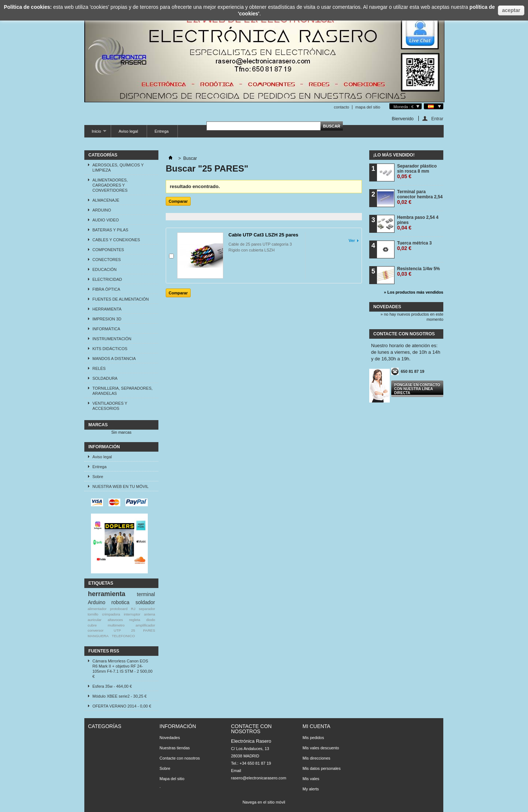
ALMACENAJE (106, 200)
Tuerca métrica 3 (415, 246)
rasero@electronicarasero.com (259, 778)
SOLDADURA (105, 378)
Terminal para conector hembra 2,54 (420, 197)
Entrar (437, 119)
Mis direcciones (316, 758)
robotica (120, 602)
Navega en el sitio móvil (264, 802)
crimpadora (111, 614)
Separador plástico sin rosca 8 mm (417, 171)
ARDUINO (102, 210)
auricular (95, 620)
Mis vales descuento (321, 748)
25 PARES (143, 630)
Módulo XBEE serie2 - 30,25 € (120, 696)
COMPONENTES (108, 250)
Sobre (98, 477)
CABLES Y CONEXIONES (116, 240)
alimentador (97, 609)
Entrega (162, 131)
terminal (146, 594)
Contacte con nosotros (180, 758)
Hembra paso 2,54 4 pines (418, 223)
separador (147, 609)
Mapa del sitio (172, 779)
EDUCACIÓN (104, 269)
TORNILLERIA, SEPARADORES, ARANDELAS (122, 391)
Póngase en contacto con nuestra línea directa (417, 389)
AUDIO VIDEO (106, 220)
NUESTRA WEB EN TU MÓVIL (120, 486)
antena (150, 614)
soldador (145, 602)
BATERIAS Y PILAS (110, 230)
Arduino (96, 602)
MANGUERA (98, 636)
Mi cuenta (316, 726)
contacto (341, 107)
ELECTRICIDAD (107, 279)
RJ (133, 609)
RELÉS (99, 368)
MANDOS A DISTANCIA (114, 359)
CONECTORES (107, 260)
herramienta (107, 594)
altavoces (115, 620)
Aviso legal (128, 131)
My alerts (311, 789)
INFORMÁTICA (106, 329)
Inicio (95, 133)
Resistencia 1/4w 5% (419, 271)
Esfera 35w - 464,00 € (112, 686)
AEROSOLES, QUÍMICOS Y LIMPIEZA (118, 168)
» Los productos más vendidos (414, 292)
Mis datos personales (322, 768)
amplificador (145, 625)
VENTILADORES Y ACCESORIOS (110, 406)
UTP (117, 630)
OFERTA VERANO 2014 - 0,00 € (122, 706)
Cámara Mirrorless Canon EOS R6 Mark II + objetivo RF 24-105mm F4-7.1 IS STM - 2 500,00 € (122, 669)
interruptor (132, 614)
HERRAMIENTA (107, 309)
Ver (352, 240)
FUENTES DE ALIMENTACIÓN (121, 299)
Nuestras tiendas (175, 748)
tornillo (93, 614)
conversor (96, 630)
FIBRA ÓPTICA (106, 289)
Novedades (387, 307)
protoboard (119, 609)
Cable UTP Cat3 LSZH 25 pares (263, 235)
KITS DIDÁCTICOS (110, 349)
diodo (151, 620)
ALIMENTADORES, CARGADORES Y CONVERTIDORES (110, 185)
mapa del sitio (368, 107)
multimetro (116, 625)
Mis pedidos (313, 738)
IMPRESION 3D (107, 319)
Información (104, 447)
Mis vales (311, 779)
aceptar (511, 10)
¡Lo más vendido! (394, 155)
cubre (92, 625)
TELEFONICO (123, 636)
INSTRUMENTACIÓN (112, 339)
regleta (135, 620)
